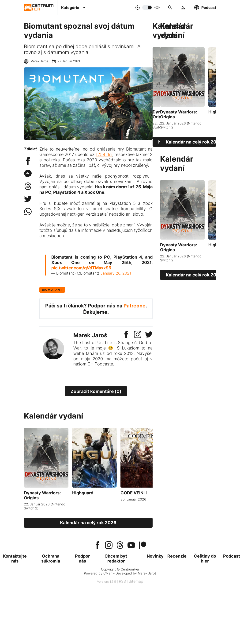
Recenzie (177, 556)
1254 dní (104, 154)
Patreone (135, 306)
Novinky (155, 556)
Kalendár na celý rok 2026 (161, 142)
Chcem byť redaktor (116, 559)
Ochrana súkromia (51, 559)
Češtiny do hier (205, 559)
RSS (122, 581)
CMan (108, 573)
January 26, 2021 (116, 273)
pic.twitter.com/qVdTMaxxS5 (81, 268)
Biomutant (52, 290)
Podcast (232, 556)
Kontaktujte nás (15, 559)
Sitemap (136, 581)
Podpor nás (82, 559)
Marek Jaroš (39, 61)
